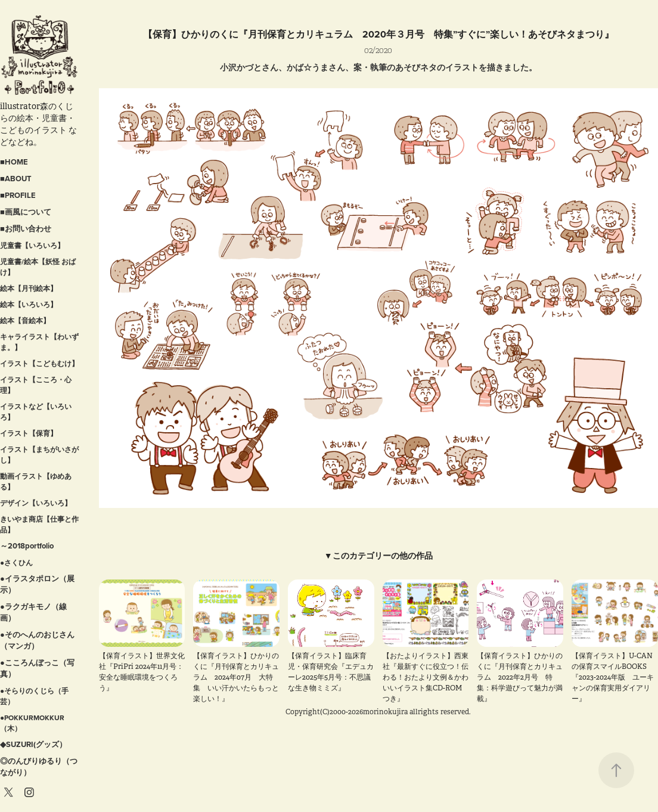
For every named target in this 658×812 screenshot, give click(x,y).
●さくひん (16, 562)
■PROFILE (18, 195)
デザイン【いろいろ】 (36, 503)
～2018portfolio (27, 546)
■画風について (26, 212)
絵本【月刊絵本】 (29, 288)
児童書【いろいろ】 (32, 245)
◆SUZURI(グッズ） (33, 744)
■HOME (14, 162)
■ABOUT (16, 179)
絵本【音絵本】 (25, 320)
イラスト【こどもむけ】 (39, 363)
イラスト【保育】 (29, 433)
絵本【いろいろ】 (29, 304)
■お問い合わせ (26, 229)
